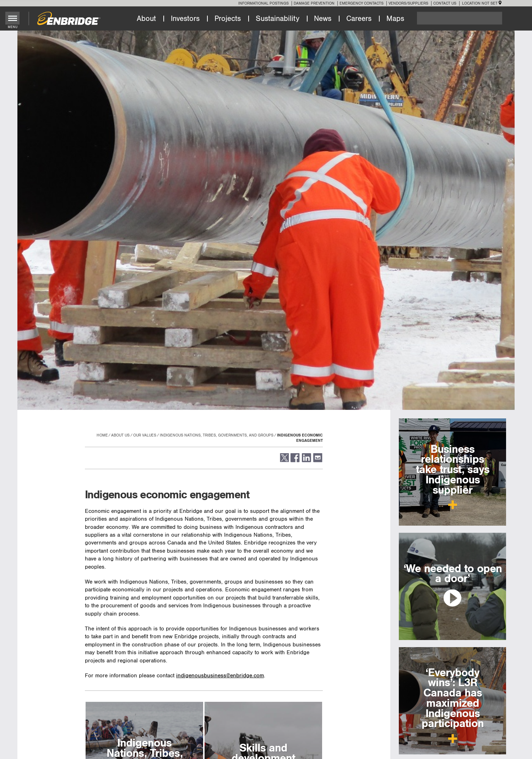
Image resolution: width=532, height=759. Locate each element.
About (146, 19)
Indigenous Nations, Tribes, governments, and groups (217, 435)
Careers (359, 19)
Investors (185, 19)
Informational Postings (264, 3)
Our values (145, 435)
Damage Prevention (314, 3)
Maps (395, 19)
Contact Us (445, 3)
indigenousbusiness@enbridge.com (220, 676)
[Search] (460, 18)
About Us (120, 435)
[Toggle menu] (13, 18)
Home (102, 435)
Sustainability (278, 19)
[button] (284, 461)
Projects (228, 19)
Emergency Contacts (362, 3)
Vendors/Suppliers (408, 3)
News (323, 19)
